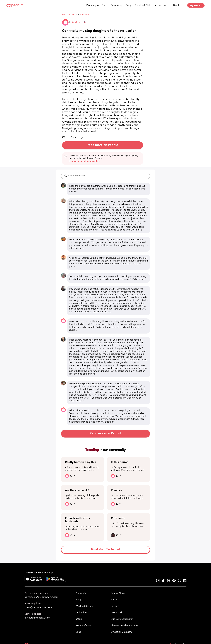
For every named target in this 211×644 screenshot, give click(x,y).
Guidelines (82, 613)
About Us (81, 593)
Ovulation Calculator (122, 632)
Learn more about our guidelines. (85, 161)
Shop (79, 632)
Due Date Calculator (122, 619)
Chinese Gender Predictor (125, 626)
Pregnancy (117, 5)
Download (116, 613)
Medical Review (85, 606)
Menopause (161, 5)
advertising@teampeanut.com (41, 597)
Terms (114, 600)
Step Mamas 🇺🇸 (79, 22)
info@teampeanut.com (37, 618)
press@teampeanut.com (38, 608)
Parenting (85, 15)
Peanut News (118, 593)
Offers (79, 619)
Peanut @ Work (84, 626)
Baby (129, 5)
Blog (78, 600)
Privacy (115, 606)
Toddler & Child (143, 5)
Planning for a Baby (97, 5)
